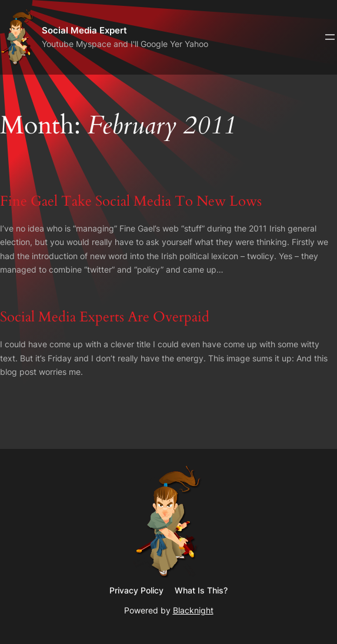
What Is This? (201, 590)
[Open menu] (330, 37)
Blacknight (193, 610)
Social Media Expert (84, 30)
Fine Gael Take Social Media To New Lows (131, 201)
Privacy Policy (136, 590)
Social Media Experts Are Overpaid (105, 317)
